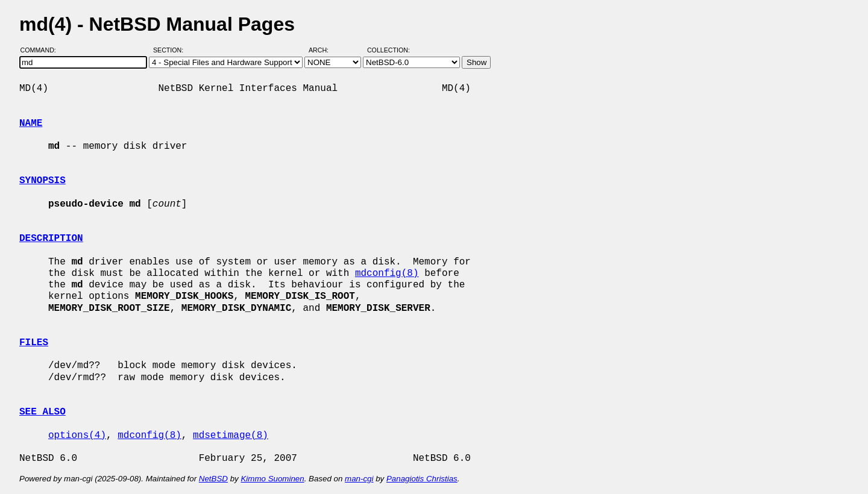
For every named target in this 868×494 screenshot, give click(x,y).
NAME (31, 123)
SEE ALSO (42, 412)
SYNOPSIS (42, 181)
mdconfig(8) (387, 274)
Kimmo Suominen (272, 479)
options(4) (77, 436)
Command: (42, 50)
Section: (171, 50)
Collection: (388, 50)
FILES (34, 343)
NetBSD (213, 479)
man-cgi (359, 479)
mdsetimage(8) (231, 436)
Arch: (324, 50)
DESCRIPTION (51, 239)
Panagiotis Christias (422, 479)
